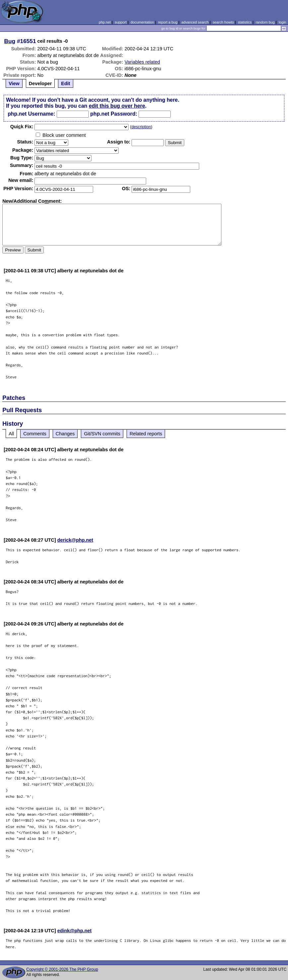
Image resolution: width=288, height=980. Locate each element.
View (14, 83)
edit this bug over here (117, 106)
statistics (245, 22)
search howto (223, 22)
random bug (265, 22)
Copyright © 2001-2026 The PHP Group (62, 969)
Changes (65, 434)
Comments (35, 434)
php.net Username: (31, 114)
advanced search (195, 22)
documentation (142, 22)
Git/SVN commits (102, 434)
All (11, 434)
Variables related (142, 62)
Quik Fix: (22, 127)
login (283, 22)
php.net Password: (114, 114)
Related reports (146, 434)
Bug (10, 41)
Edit (65, 83)
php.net (105, 22)
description (141, 127)
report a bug (168, 22)
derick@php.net (75, 540)
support (121, 22)
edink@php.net (75, 931)
